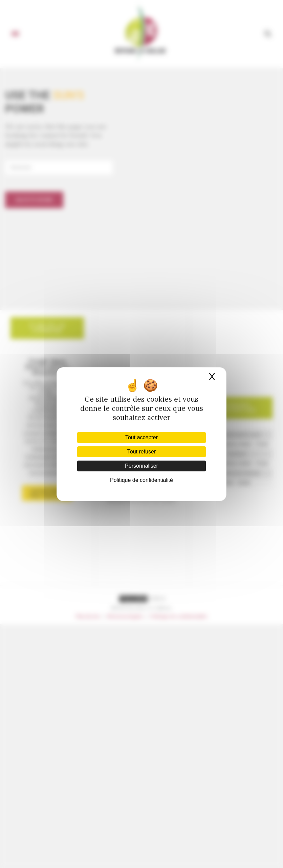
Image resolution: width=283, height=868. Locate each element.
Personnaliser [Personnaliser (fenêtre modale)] (141, 466)
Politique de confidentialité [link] (141, 480)
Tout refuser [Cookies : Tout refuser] (141, 452)
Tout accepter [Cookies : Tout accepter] (141, 437)
